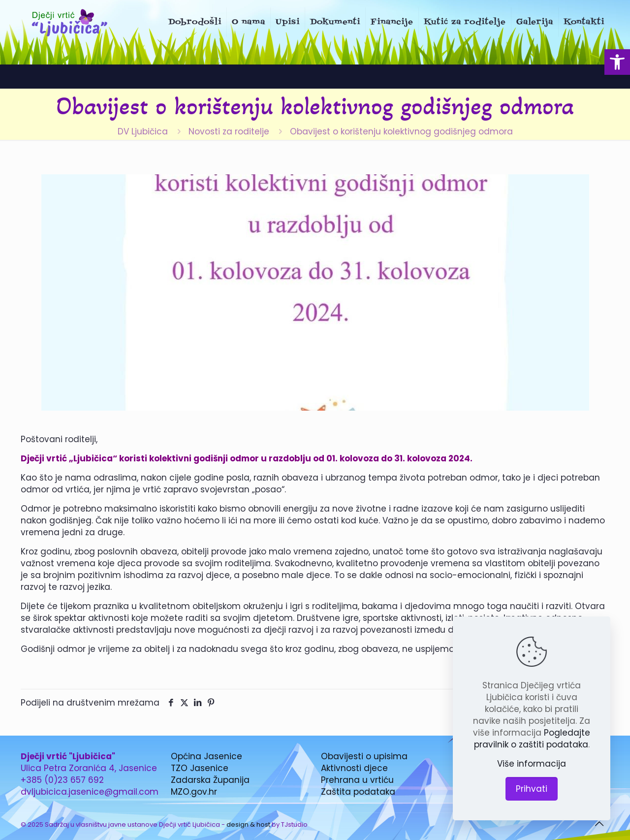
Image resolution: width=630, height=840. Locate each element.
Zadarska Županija (210, 780)
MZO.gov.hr (194, 792)
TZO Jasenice (200, 768)
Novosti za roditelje (229, 131)
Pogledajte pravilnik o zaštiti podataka (532, 739)
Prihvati (532, 789)
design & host (248, 824)
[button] (617, 62)
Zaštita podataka (358, 792)
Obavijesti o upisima (364, 756)
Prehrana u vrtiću (357, 780)
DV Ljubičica (143, 131)
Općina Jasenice (206, 756)
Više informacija (532, 764)
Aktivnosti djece (354, 768)
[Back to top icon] (599, 824)
